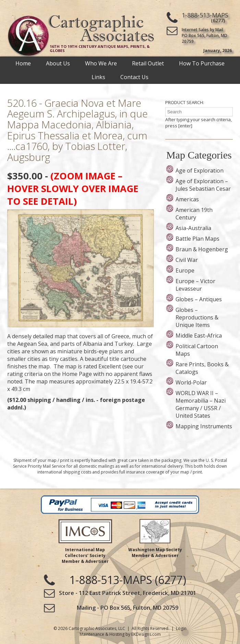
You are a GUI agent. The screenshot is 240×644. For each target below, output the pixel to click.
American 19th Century (194, 214)
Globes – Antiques (199, 299)
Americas (187, 199)
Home (23, 63)
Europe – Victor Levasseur (195, 285)
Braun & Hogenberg (202, 249)
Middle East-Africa (199, 336)
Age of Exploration (200, 171)
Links (98, 77)
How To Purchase (202, 63)
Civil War (187, 260)
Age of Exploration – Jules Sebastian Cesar (203, 185)
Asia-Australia (193, 228)
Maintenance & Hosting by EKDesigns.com (120, 634)
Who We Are (101, 63)
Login (181, 628)
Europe (185, 270)
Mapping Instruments (204, 426)
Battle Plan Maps (197, 239)
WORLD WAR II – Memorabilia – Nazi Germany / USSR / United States (201, 404)
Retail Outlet (148, 63)
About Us (58, 63)
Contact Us (134, 77)
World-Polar (191, 382)
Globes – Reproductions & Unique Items (197, 317)
